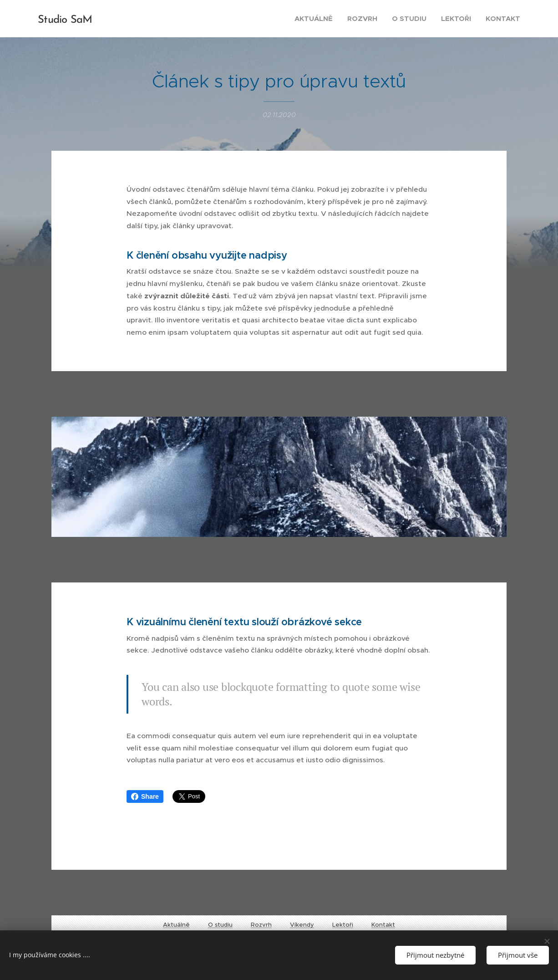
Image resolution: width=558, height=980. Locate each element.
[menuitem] (316, 19)
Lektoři (343, 925)
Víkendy (302, 925)
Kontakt (383, 925)
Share (145, 796)
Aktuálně (176, 925)
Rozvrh (261, 925)
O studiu (220, 925)
